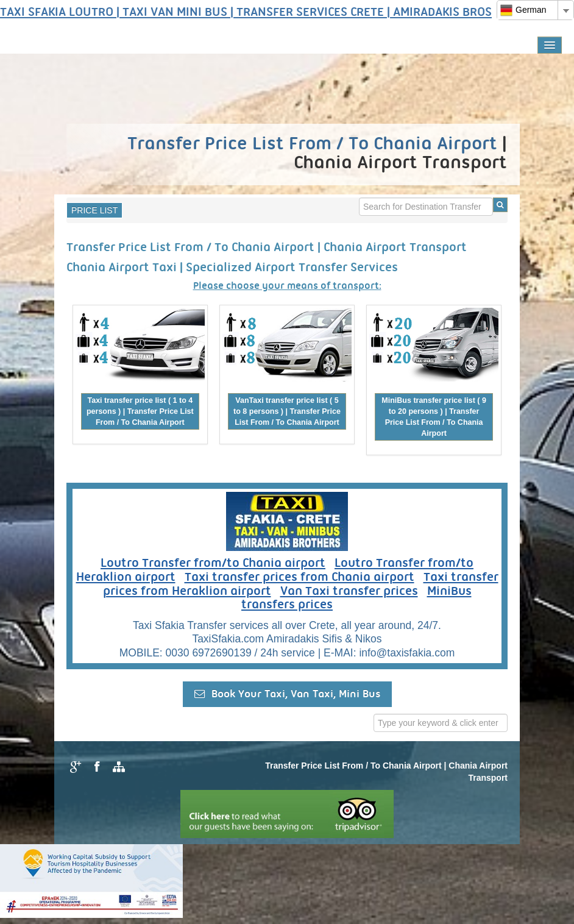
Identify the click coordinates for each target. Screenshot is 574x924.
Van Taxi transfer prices (349, 592)
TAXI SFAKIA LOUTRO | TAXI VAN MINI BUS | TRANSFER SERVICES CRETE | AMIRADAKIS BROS (246, 13)
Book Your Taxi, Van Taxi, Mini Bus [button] (287, 694)
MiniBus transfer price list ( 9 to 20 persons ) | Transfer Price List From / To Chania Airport (434, 417)
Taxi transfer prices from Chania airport (299, 578)
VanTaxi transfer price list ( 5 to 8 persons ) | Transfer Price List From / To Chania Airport (287, 411)
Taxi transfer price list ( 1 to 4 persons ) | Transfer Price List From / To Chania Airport (140, 411)
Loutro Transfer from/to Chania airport (213, 564)
